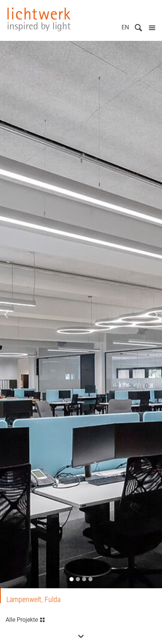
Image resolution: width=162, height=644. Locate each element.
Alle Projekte (25, 619)
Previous (11, 315)
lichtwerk (39, 19)
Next (151, 315)
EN (125, 27)
